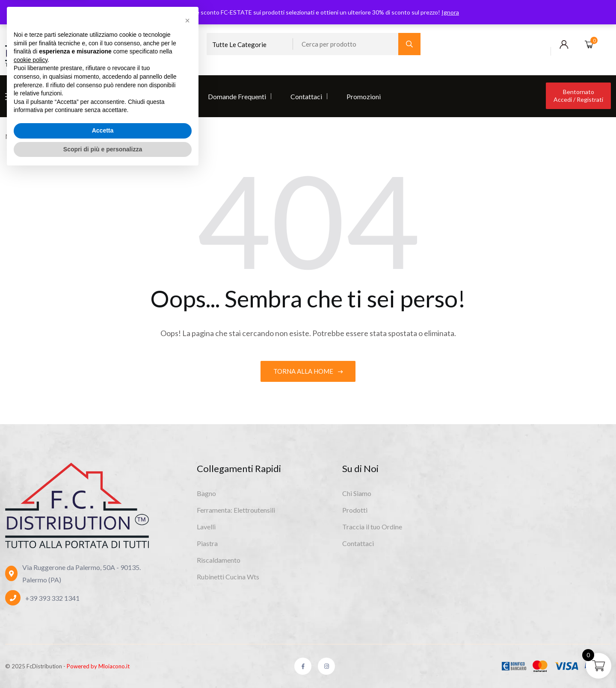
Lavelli (206, 527)
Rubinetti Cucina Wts (228, 577)
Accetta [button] (103, 646)
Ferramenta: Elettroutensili (236, 510)
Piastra (207, 543)
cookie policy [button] (31, 576)
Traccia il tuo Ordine (372, 527)
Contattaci (306, 96)
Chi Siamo (36, 96)
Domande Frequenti (237, 96)
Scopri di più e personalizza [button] (103, 664)
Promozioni (364, 96)
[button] (187, 536)
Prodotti (88, 96)
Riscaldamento (219, 560)
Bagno (206, 493)
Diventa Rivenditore (154, 96)
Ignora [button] (450, 12)
